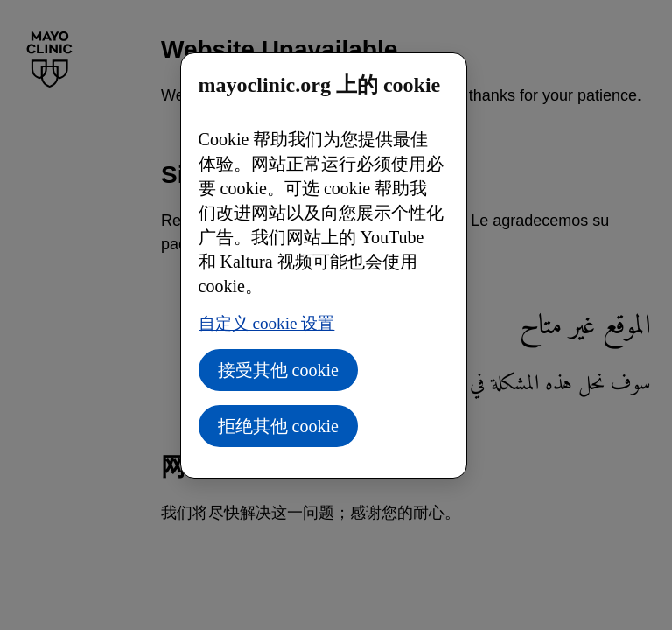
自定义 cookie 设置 (267, 323)
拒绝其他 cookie (278, 426)
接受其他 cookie (278, 370)
